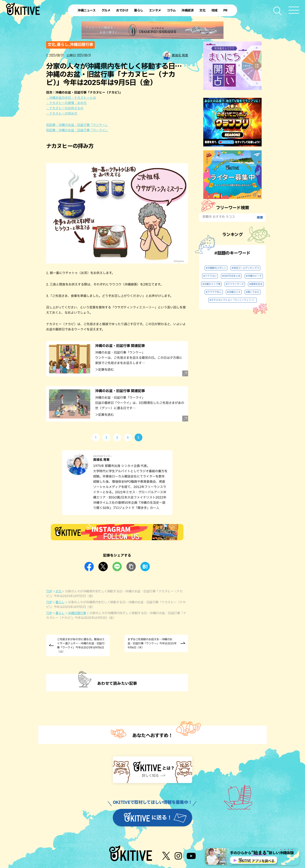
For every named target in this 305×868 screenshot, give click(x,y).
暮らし (60, 602)
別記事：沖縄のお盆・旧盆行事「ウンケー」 (77, 125)
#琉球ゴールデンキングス (245, 268)
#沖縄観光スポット (216, 268)
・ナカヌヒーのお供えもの (65, 108)
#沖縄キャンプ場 (211, 284)
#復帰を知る (256, 284)
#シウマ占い (210, 276)
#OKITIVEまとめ (231, 276)
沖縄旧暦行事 (77, 613)
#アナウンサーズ (235, 284)
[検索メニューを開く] (278, 11)
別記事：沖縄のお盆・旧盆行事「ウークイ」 (77, 130)
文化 (58, 591)
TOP (49, 591)
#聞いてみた (253, 292)
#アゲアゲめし (214, 292)
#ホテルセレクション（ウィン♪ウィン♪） (233, 300)
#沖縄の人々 (234, 292)
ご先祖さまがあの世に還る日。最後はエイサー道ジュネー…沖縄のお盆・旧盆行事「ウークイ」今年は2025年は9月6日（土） (81, 646)
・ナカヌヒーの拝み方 (62, 114)
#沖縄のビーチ (254, 276)
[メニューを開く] (294, 10)
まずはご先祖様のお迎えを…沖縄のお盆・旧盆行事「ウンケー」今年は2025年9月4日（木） (152, 643)
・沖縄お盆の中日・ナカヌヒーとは (71, 98)
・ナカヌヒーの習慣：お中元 (66, 103)
